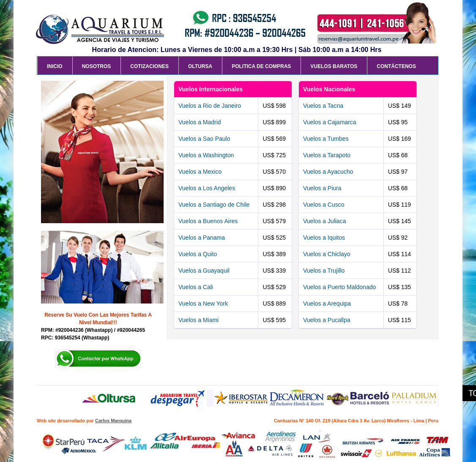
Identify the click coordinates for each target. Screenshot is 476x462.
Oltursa (200, 66)
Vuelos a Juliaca (324, 221)
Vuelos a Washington (206, 155)
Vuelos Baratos (334, 66)
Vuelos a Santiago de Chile (214, 205)
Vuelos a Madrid (200, 122)
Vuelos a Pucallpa (327, 320)
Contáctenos (396, 66)
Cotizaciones (149, 66)
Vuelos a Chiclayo (327, 254)
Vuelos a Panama (202, 238)
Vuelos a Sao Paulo (204, 139)
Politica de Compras (261, 66)
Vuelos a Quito (198, 254)
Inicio (55, 66)
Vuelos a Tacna (323, 106)
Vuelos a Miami (198, 320)
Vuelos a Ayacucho (328, 172)
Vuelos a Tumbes (326, 139)
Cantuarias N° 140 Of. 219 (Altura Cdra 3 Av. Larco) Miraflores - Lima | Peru (356, 421)
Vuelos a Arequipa (327, 303)
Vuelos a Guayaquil (204, 271)
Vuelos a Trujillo (324, 271)
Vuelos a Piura (322, 188)
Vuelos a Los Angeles (207, 188)
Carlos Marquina (113, 421)
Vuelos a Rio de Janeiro (210, 106)
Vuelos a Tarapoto (327, 155)
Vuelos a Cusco (324, 205)
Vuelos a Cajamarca (330, 122)
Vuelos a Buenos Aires (208, 221)
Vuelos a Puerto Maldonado (339, 287)
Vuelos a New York (203, 303)
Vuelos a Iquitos (324, 238)
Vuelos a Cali (196, 287)
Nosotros (97, 66)
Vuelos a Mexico (200, 172)
